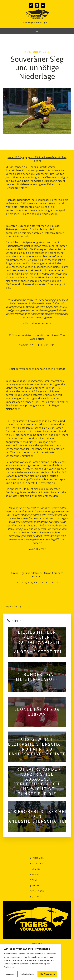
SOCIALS (37, 944)
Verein (34, 874)
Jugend (35, 886)
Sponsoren (37, 891)
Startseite (37, 858)
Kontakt (36, 897)
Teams (34, 880)
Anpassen (11, 974)
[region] (31, 962)
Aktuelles (36, 863)
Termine (35, 869)
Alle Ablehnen (28, 974)
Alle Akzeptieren (47, 974)
